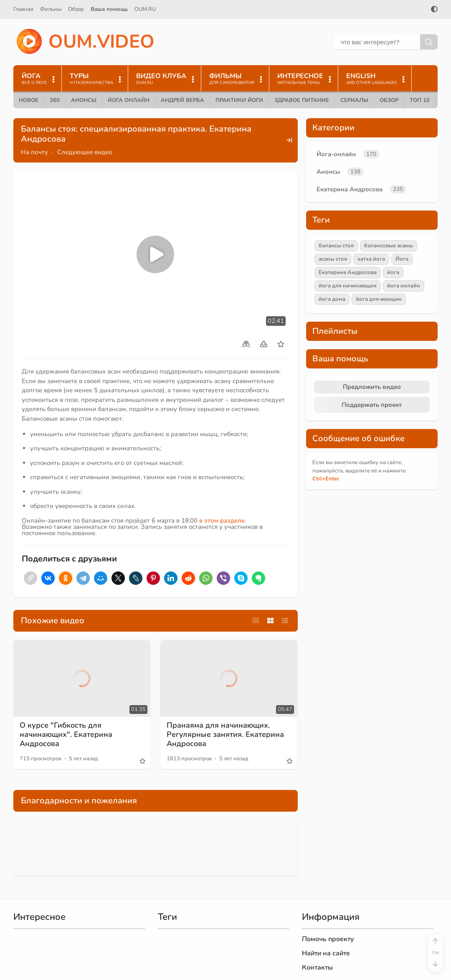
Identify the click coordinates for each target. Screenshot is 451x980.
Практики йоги (239, 100)
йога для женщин (379, 299)
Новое (29, 100)
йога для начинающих (348, 286)
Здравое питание (302, 100)
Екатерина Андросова (350, 189)
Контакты (317, 967)
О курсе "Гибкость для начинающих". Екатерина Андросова (66, 734)
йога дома (332, 299)
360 (55, 100)
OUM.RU (145, 9)
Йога (402, 259)
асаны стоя (333, 259)
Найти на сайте (326, 953)
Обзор (76, 9)
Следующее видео (85, 152)
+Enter (326, 479)
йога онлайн (404, 286)
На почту (34, 152)
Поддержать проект (372, 405)
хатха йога (371, 259)
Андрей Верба (182, 100)
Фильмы (51, 9)
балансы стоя (336, 246)
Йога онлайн (129, 100)
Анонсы (84, 100)
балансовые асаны (389, 246)
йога (393, 272)
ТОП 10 (420, 100)
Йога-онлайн (336, 154)
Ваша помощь (109, 9)
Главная (23, 9)
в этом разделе (222, 520)
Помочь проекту (328, 939)
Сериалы (354, 100)
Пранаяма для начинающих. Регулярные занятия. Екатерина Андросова (225, 734)
